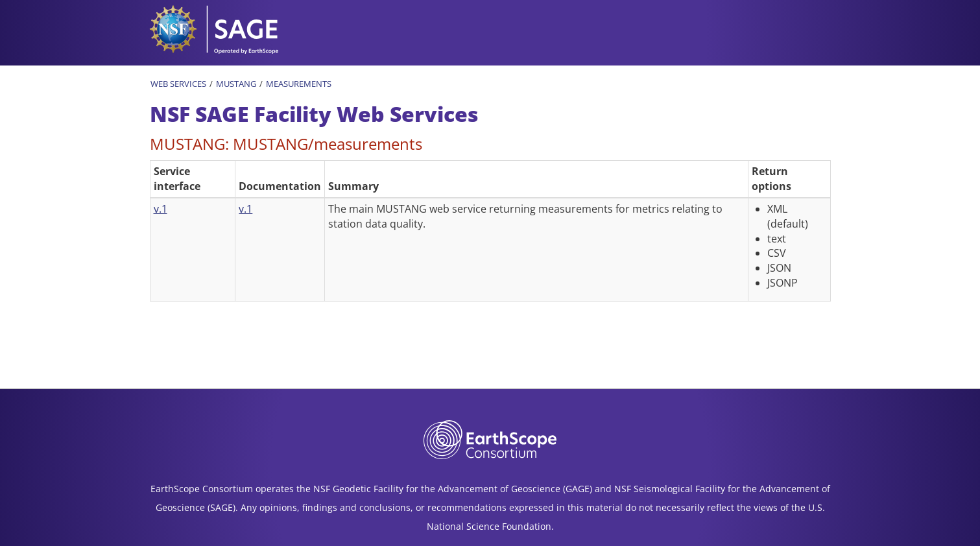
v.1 (161, 209)
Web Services (178, 84)
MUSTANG (236, 84)
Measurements (299, 84)
